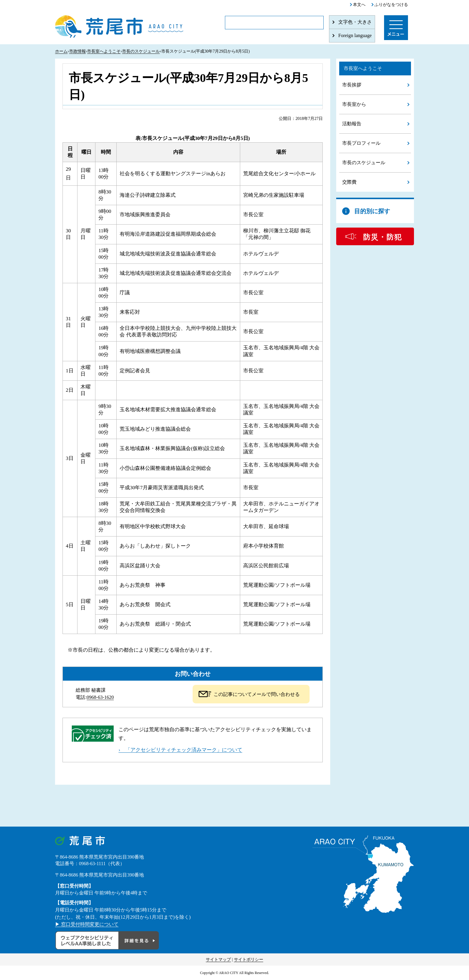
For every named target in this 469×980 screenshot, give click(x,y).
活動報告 (352, 124)
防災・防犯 (383, 237)
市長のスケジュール (141, 51)
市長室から (354, 104)
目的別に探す (372, 211)
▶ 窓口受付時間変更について (87, 924)
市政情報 (77, 51)
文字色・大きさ (355, 22)
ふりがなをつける (391, 5)
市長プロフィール (361, 143)
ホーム (61, 51)
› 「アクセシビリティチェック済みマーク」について (180, 750)
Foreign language (355, 35)
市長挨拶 (352, 85)
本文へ (359, 5)
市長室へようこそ (104, 51)
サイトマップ (218, 960)
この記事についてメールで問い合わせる (257, 694)
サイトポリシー (249, 960)
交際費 (349, 182)
